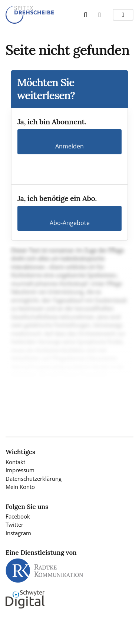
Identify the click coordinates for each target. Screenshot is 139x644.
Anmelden (69, 146)
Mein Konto (20, 487)
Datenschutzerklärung (34, 479)
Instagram (18, 533)
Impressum (20, 470)
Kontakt (15, 462)
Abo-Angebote (70, 223)
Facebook (18, 516)
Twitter (14, 524)
